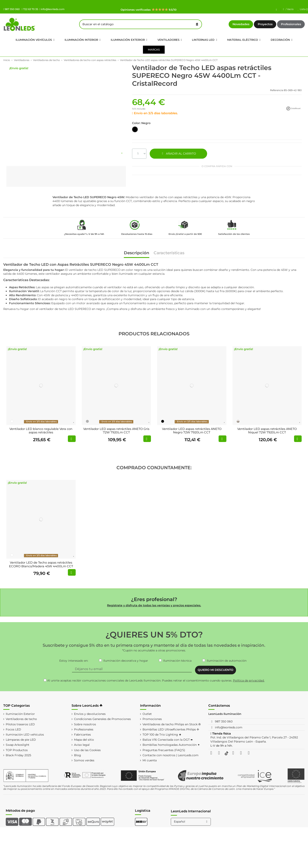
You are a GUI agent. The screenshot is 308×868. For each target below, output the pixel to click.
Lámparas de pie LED (21, 740)
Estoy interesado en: (74, 661)
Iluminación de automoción (227, 661)
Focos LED (13, 729)
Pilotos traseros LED (20, 724)
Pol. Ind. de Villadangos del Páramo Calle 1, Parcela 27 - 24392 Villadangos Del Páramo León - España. (254, 739)
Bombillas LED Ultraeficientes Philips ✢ (171, 729)
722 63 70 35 (30, 9)
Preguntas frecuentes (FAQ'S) (164, 750)
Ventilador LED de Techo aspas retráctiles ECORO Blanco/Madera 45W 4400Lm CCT (41, 564)
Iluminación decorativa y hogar (126, 661)
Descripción (137, 253)
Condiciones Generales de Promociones (102, 719)
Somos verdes (84, 760)
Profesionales (291, 24)
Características (169, 253)
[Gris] (87, 421)
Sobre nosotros (85, 724)
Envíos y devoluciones (90, 714)
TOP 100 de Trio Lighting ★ (162, 735)
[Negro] (163, 421)
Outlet (147, 714)
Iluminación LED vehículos (25, 735)
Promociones (152, 719)
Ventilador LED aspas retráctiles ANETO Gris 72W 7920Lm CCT (116, 431)
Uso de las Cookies (87, 750)
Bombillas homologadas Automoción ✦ (171, 745)
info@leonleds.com (52, 9)
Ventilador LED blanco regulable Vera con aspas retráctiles (41, 431)
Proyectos (265, 24)
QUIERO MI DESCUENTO (216, 670)
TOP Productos (17, 750)
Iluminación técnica (177, 661)
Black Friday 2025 (18, 755)
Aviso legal (82, 745)
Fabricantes (82, 735)
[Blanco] (12, 421)
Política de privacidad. (249, 680)
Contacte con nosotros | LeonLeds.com (171, 755)
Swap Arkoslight (18, 745)
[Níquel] (238, 421)
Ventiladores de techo (21, 719)
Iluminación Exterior (20, 714)
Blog (78, 755)
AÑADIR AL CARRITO (178, 154)
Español (191, 822)
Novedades (241, 24)
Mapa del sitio (84, 740)
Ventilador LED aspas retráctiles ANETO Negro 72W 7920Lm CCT (192, 431)
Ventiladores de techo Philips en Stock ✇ (172, 724)
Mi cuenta (150, 760)
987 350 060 (11, 9)
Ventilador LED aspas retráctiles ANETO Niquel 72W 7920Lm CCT (267, 431)
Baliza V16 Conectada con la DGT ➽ (168, 740)
